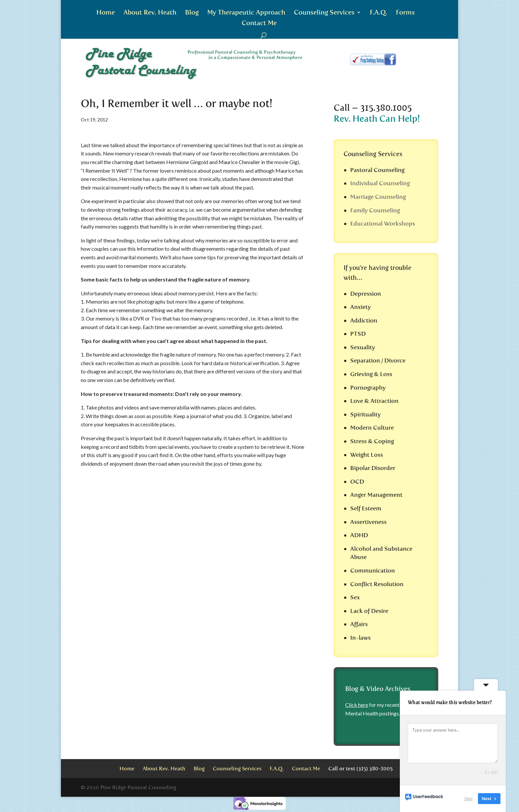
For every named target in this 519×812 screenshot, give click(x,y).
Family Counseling (375, 210)
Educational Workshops (383, 224)
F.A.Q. (378, 13)
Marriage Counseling (378, 197)
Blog (192, 13)
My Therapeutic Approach (246, 13)
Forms (405, 13)
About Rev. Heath (150, 13)
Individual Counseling (380, 183)
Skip (469, 799)
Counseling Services (324, 13)
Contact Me (259, 24)
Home (106, 13)
